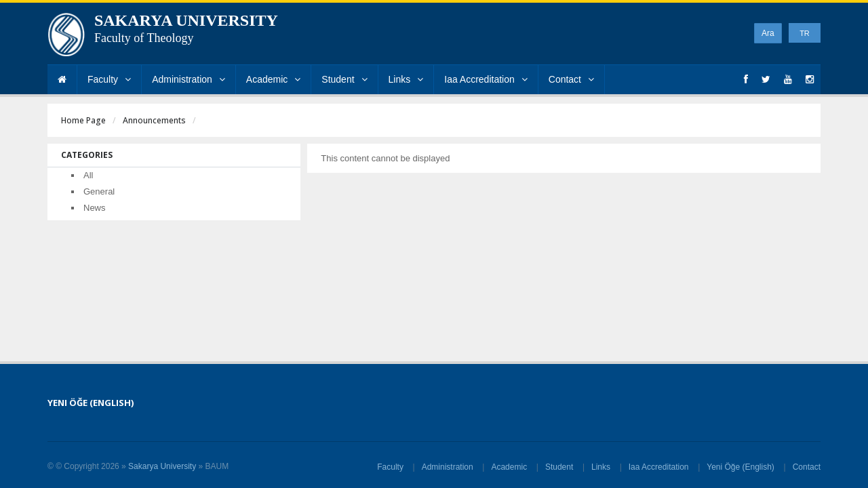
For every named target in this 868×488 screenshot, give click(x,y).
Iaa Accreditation (486, 79)
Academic (273, 79)
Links (406, 79)
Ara (768, 33)
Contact (571, 79)
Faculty (109, 79)
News (95, 208)
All (88, 175)
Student (344, 79)
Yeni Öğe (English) (741, 467)
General (99, 191)
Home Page (83, 120)
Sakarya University (162, 466)
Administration (189, 79)
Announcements (154, 120)
